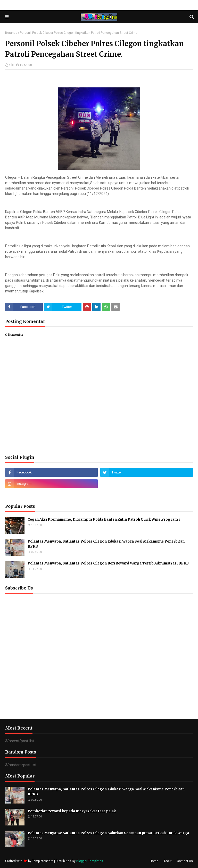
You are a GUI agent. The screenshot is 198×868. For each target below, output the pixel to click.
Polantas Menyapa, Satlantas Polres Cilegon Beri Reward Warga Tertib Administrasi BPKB (108, 563)
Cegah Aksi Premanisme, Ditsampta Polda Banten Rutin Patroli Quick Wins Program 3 (104, 519)
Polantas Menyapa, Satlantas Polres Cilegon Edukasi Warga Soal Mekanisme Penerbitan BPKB (106, 544)
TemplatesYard (43, 861)
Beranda (11, 33)
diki (11, 65)
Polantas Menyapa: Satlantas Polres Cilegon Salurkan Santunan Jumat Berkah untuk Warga (108, 833)
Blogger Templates (90, 861)
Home (154, 861)
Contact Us (185, 861)
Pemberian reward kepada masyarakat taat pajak (72, 811)
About (168, 861)
